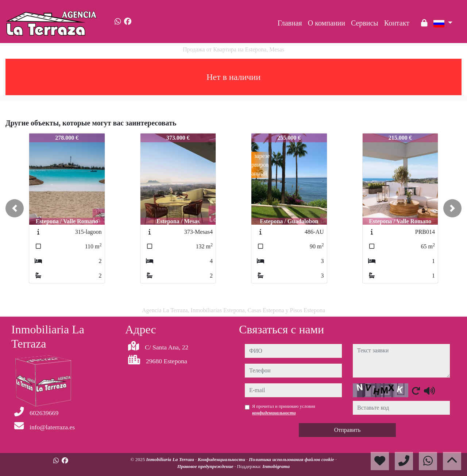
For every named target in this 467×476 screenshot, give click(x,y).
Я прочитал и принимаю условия (284, 410)
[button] (15, 208)
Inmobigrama (276, 466)
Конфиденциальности (222, 459)
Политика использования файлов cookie (292, 459)
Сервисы (365, 23)
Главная (290, 23)
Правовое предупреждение (206, 466)
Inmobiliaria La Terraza (171, 459)
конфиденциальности (274, 413)
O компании (327, 23)
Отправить (348, 430)
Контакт (397, 23)
